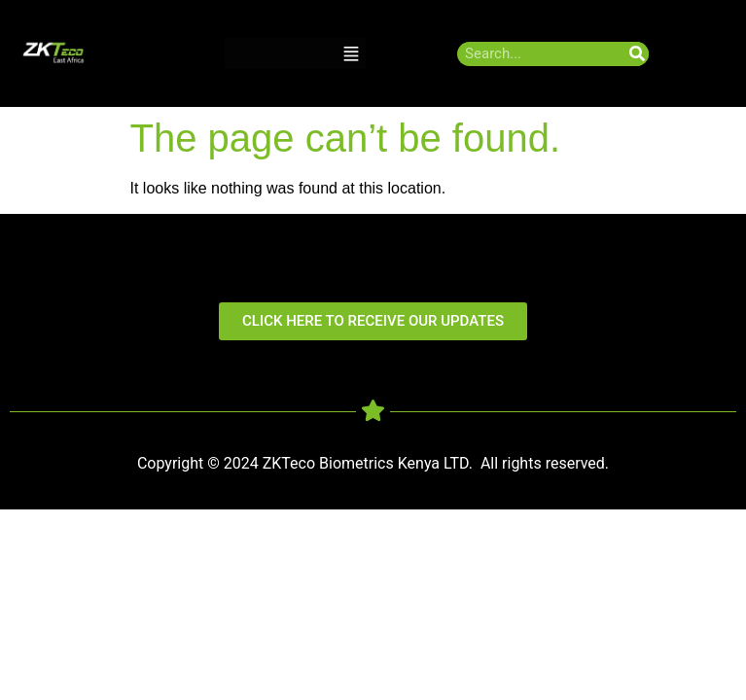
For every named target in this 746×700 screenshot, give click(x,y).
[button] (351, 54)
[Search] (637, 54)
